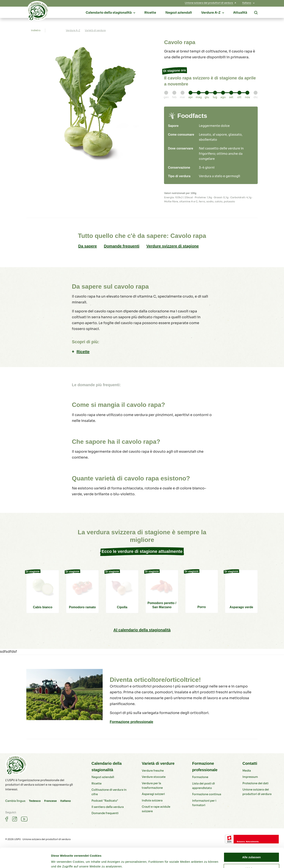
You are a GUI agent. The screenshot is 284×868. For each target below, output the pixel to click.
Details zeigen (61, 860)
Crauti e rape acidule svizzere (156, 809)
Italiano (65, 801)
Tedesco (35, 801)
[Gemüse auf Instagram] (15, 819)
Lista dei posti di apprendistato (203, 786)
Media (247, 771)
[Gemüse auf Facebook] (7, 819)
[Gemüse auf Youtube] (24, 819)
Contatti (250, 763)
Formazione (200, 777)
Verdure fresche (153, 771)
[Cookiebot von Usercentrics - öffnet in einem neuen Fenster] (25, 860)
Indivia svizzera (152, 800)
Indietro (36, 30)
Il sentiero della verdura (108, 807)
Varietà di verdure (158, 763)
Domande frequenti (122, 246)
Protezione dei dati (256, 783)
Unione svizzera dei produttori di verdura (257, 792)
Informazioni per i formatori (204, 803)
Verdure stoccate (154, 777)
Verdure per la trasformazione (152, 786)
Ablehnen (251, 852)
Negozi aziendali (103, 777)
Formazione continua (207, 794)
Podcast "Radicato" (105, 801)
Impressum (250, 777)
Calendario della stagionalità (107, 767)
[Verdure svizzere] (38, 12)
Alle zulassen (251, 840)
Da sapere (88, 246)
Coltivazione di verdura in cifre (109, 792)
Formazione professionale (131, 722)
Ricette (83, 352)
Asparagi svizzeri (153, 794)
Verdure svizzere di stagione (172, 246)
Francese (50, 801)
